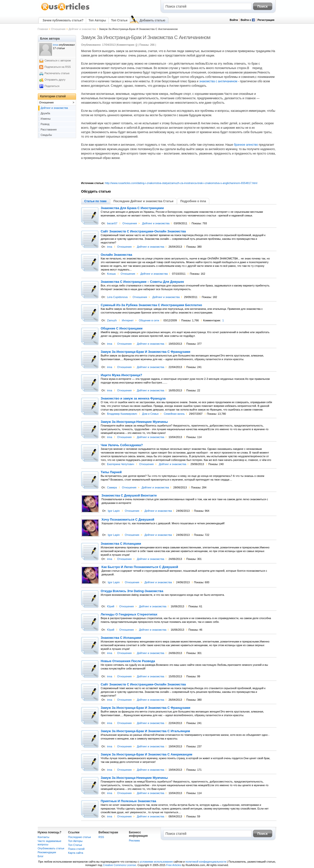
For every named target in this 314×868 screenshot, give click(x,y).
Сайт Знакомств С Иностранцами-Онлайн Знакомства (143, 231)
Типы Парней (111, 472)
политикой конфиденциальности (206, 862)
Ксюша (111, 274)
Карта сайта (76, 853)
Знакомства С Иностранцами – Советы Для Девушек (142, 282)
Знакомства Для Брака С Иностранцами (132, 208)
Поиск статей (76, 849)
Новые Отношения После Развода (128, 661)
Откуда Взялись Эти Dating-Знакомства (132, 591)
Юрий (111, 606)
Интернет (128, 320)
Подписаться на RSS (58, 67)
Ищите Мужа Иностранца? (122, 375)
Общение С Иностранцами (122, 328)
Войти (234, 20)
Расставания (49, 129)
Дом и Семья (150, 414)
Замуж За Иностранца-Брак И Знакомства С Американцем (147, 754)
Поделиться (52, 86)
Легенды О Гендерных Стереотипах (129, 614)
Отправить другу (55, 80)
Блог (41, 856)
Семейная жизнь (174, 414)
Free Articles (174, 865)
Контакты (44, 837)
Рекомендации (47, 852)
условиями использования (156, 862)
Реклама (134, 840)
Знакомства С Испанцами (121, 544)
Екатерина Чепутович (120, 464)
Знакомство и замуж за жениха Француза (133, 398)
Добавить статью (152, 20)
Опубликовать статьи (51, 848)
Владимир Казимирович (122, 414)
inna (110, 247)
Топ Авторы (97, 20)
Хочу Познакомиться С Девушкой (128, 520)
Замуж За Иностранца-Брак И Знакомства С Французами (146, 352)
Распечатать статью (57, 73)
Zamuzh (112, 320)
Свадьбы (46, 135)
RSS (101, 837)
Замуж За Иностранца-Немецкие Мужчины (134, 422)
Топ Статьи (119, 20)
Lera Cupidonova (117, 297)
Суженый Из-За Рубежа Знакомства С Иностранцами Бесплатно (151, 305)
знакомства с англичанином (218, 81)
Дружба (46, 113)
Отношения (58, 29)
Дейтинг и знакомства (82, 29)
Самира (112, 487)
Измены (46, 119)
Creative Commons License (119, 865)
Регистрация (266, 20)
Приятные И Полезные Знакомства (129, 801)
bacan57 (112, 223)
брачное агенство (246, 145)
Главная (43, 29)
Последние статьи (80, 837)
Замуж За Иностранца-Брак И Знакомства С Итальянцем (145, 731)
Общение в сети (149, 320)
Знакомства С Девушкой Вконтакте (129, 496)
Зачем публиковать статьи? (63, 20)
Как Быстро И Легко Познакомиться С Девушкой (140, 567)
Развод (45, 124)
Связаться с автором (58, 60)
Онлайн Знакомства (117, 255)
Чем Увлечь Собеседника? (122, 445)
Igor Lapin (114, 511)
